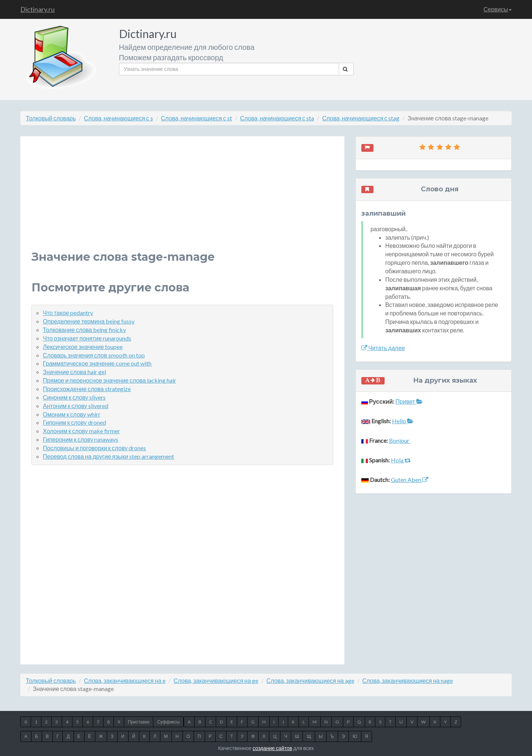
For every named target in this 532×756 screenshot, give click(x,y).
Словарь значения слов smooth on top (94, 355)
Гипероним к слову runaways (81, 439)
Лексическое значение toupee (83, 347)
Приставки (139, 722)
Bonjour (400, 440)
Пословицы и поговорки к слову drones (94, 448)
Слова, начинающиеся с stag (361, 118)
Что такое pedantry (68, 313)
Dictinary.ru (37, 9)
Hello (403, 421)
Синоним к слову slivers (74, 397)
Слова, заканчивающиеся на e (125, 680)
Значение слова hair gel (74, 372)
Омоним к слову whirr (72, 414)
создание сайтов (272, 748)
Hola (401, 460)
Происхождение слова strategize (87, 389)
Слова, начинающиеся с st (197, 118)
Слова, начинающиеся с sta (277, 118)
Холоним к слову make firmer (81, 431)
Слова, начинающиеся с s (118, 118)
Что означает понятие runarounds (87, 338)
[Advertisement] (182, 199)
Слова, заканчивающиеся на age (310, 680)
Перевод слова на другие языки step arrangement (108, 456)
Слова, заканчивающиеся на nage (408, 680)
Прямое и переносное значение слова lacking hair (110, 380)
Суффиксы (168, 722)
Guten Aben (410, 480)
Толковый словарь (51, 118)
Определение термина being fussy (89, 321)
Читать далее (383, 348)
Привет (409, 401)
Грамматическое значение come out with (97, 363)
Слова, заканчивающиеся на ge (216, 680)
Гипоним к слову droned (74, 422)
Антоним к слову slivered (76, 406)
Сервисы (498, 9)
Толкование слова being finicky (84, 330)
